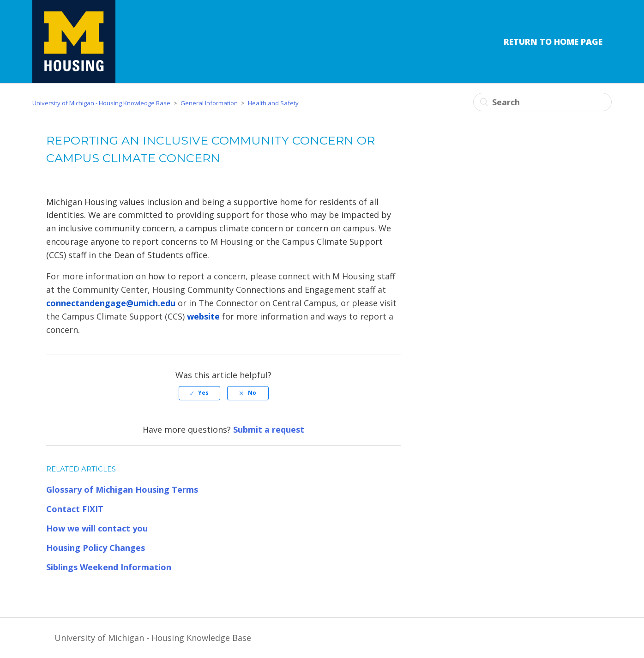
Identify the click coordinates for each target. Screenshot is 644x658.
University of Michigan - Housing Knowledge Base (101, 103)
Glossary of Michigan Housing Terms (122, 489)
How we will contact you (97, 528)
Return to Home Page (553, 42)
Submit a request (269, 429)
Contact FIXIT (75, 509)
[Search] (542, 102)
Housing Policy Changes (96, 548)
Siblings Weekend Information (109, 567)
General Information (209, 103)
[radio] (199, 393)
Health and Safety (273, 103)
